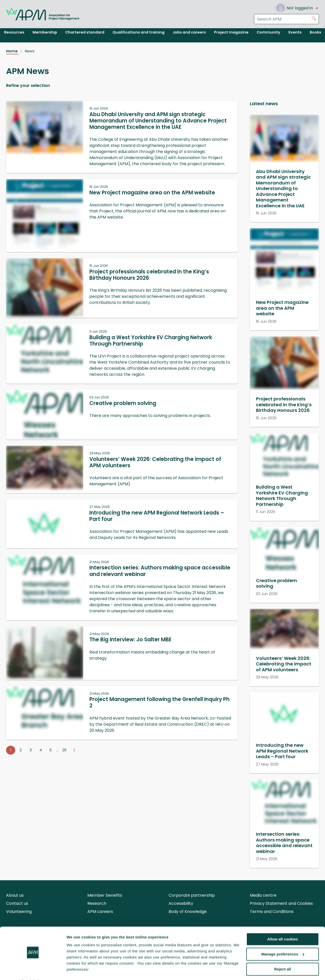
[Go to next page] (74, 750)
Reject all (283, 955)
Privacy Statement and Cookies (281, 903)
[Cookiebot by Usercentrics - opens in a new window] (33, 970)
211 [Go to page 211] (64, 750)
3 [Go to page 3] (31, 750)
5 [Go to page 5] (51, 750)
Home (12, 51)
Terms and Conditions (272, 912)
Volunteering (19, 912)
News (30, 51)
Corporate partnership (192, 895)
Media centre (263, 895)
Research (97, 903)
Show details (78, 970)
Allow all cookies (283, 926)
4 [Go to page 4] (41, 750)
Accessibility (181, 903)
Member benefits (105, 895)
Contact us (17, 903)
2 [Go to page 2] (21, 750)
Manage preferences (283, 941)
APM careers (100, 912)
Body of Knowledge (188, 912)
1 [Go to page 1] (11, 750)
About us (15, 895)
